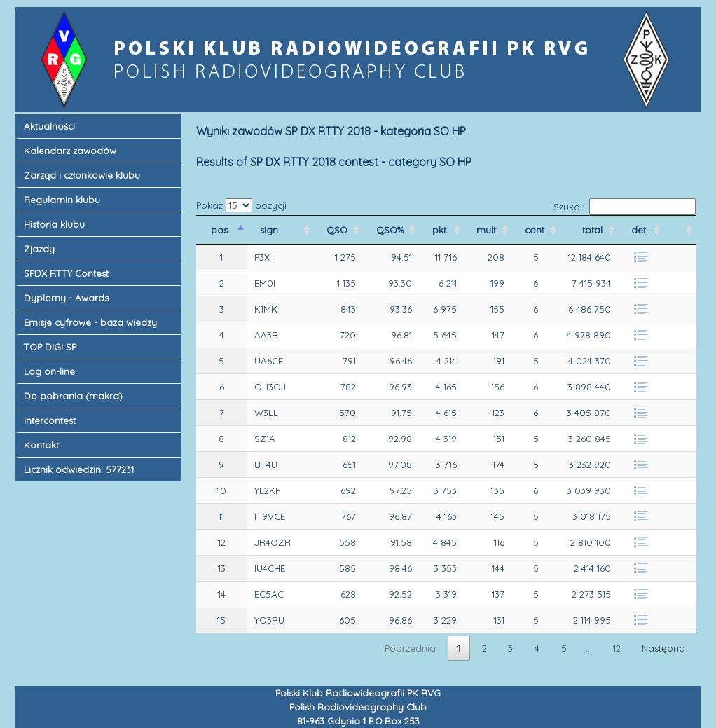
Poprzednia (410, 648)
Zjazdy (39, 249)
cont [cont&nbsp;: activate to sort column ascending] (536, 230)
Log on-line (49, 371)
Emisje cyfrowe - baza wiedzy (90, 322)
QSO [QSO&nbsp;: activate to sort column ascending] (338, 230)
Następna (663, 648)
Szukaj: (625, 207)
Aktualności (49, 126)
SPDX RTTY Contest (66, 273)
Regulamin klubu (62, 200)
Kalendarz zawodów (70, 151)
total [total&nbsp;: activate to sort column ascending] (594, 230)
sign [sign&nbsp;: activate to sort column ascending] (270, 230)
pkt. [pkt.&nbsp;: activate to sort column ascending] (442, 230)
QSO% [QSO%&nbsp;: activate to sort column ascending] (391, 230)
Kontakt (41, 445)
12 (617, 648)
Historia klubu (54, 224)
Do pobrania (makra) (73, 396)
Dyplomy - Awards (66, 298)
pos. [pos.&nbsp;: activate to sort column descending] (222, 230)
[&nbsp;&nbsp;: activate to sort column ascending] (680, 230)
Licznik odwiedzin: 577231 (79, 469)
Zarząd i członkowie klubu (82, 175)
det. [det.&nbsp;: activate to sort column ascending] (641, 230)
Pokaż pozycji (241, 205)
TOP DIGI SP (50, 347)
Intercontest (50, 420)
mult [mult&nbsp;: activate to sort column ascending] (488, 230)
